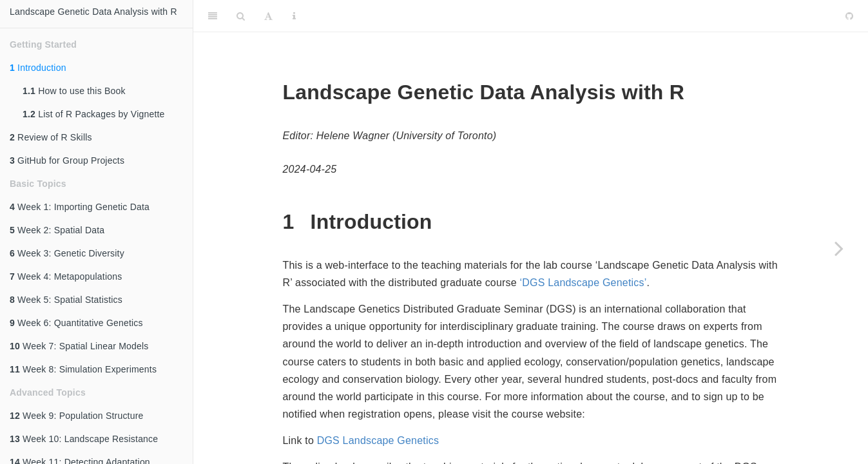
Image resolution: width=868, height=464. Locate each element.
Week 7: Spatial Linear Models (79, 346)
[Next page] (839, 248)
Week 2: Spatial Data (57, 230)
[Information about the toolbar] (294, 16)
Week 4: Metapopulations (66, 276)
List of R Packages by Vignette (94, 114)
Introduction (38, 68)
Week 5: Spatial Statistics (66, 300)
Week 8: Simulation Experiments (83, 369)
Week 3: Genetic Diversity (67, 253)
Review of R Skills (51, 137)
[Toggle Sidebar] (213, 16)
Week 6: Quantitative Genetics (76, 323)
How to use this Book (74, 91)
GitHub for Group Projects (67, 160)
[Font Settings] (268, 16)
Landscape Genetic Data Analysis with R (93, 12)
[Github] (849, 16)
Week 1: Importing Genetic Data (80, 207)
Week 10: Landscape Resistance (84, 439)
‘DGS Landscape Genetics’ (583, 283)
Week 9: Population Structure (77, 416)
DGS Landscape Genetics (378, 440)
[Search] (241, 16)
